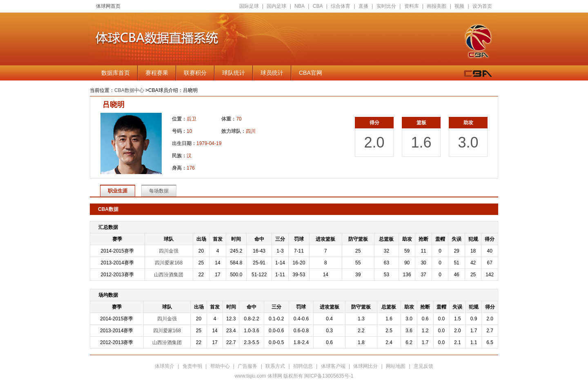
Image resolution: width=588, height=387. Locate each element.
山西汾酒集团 (169, 275)
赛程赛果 (157, 73)
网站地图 (396, 366)
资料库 (412, 6)
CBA (318, 6)
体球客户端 (333, 366)
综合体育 (341, 6)
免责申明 (192, 366)
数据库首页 (116, 73)
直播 (363, 6)
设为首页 (482, 6)
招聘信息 (303, 366)
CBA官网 (311, 73)
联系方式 (275, 366)
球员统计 (272, 73)
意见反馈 (423, 366)
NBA (300, 6)
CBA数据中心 (129, 90)
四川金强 (169, 251)
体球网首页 (108, 6)
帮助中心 (220, 366)
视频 (459, 6)
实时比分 (386, 6)
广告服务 (247, 366)
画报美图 (437, 6)
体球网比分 (365, 366)
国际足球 (249, 6)
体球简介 (165, 366)
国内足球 (276, 6)
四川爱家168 (169, 263)
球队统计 (234, 73)
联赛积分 (195, 73)
